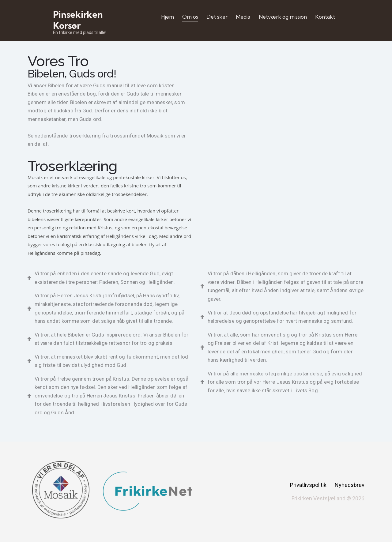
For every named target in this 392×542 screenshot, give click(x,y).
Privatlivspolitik (308, 485)
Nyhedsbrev (350, 485)
